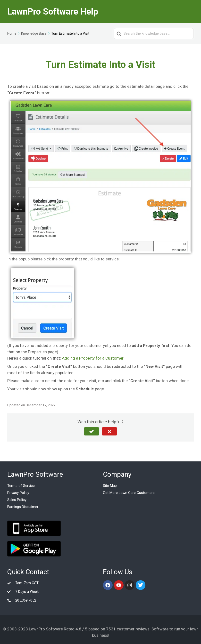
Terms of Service (21, 486)
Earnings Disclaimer (23, 507)
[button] (92, 431)
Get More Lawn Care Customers (129, 493)
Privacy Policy (18, 493)
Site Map (110, 486)
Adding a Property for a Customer (93, 358)
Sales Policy (17, 500)
